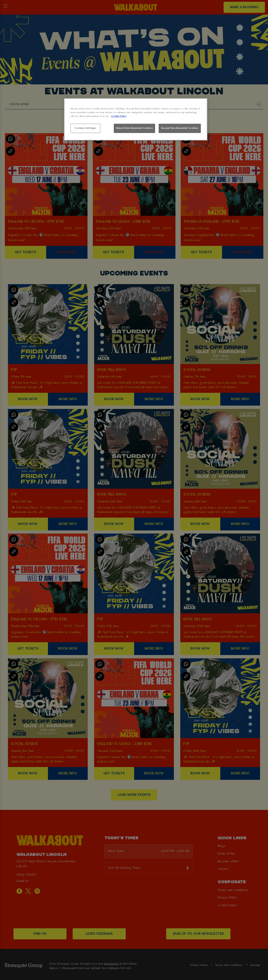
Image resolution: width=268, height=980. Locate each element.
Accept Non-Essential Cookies (180, 128)
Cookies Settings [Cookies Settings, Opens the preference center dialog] (85, 128)
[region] (136, 119)
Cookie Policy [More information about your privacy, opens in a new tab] (119, 116)
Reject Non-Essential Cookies (134, 128)
